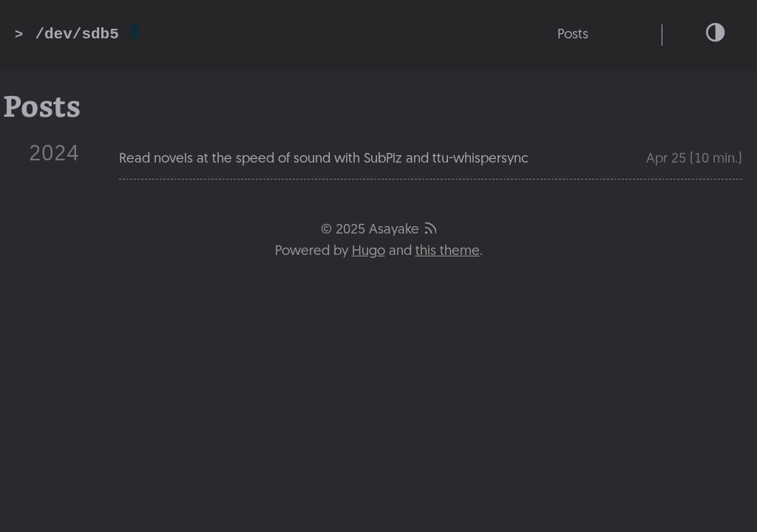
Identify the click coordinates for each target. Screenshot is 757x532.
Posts (573, 35)
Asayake (394, 230)
